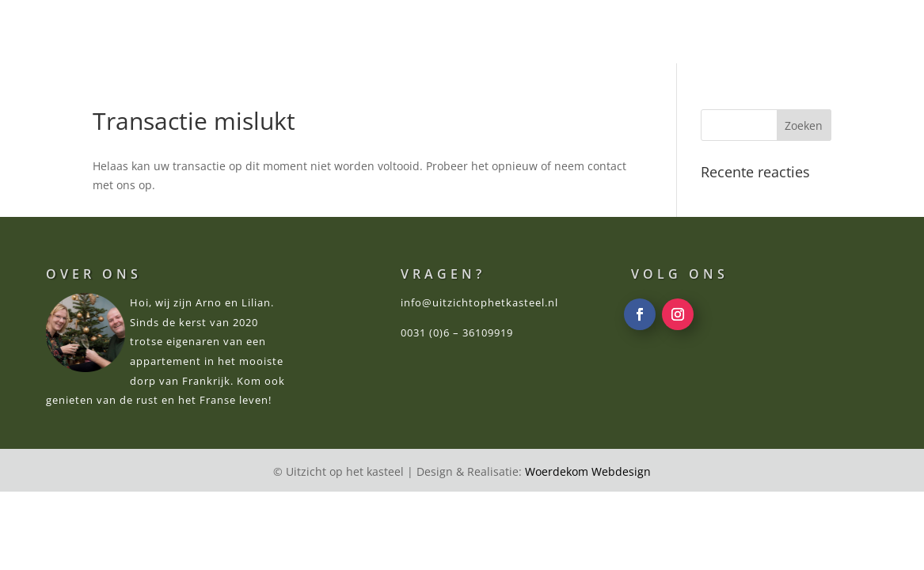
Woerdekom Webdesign (588, 471)
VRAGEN (718, 33)
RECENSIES (634, 33)
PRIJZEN (455, 33)
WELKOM (256, 33)
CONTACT (799, 33)
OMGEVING (540, 33)
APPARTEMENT (357, 33)
